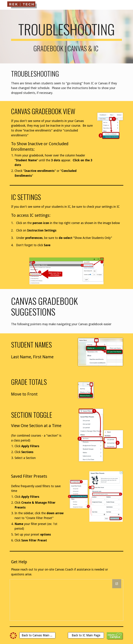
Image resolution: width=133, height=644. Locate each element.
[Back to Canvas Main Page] (37, 635)
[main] (66, 37)
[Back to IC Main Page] (86, 635)
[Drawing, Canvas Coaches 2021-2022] (66, 600)
